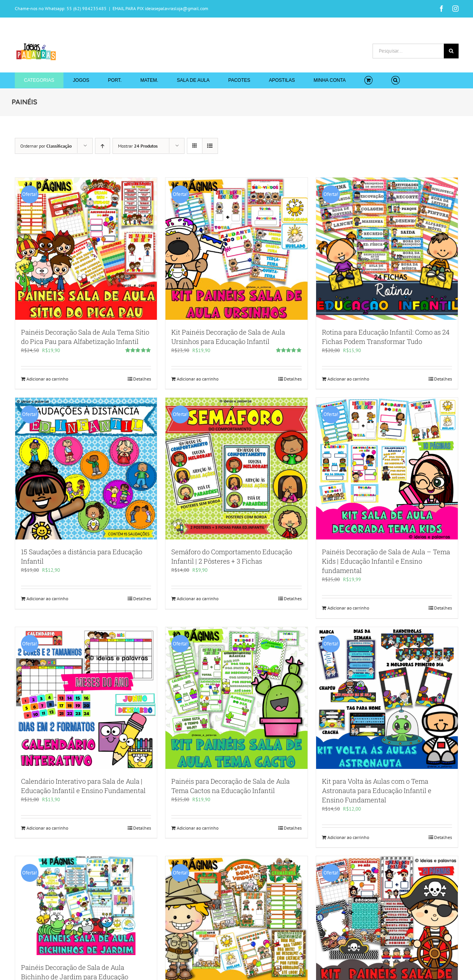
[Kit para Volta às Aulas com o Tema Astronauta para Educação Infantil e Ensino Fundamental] (387, 698)
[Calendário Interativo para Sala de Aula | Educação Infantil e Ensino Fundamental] (86, 698)
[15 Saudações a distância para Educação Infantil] (86, 469)
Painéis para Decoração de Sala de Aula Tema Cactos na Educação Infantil (230, 786)
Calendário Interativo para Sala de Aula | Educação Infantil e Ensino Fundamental (83, 786)
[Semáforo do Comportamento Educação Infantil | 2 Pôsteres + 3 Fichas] (236, 469)
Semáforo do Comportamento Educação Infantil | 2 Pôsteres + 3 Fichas (232, 556)
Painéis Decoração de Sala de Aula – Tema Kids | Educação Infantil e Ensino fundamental (386, 561)
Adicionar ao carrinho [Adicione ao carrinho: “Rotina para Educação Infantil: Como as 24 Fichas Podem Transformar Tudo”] (348, 379)
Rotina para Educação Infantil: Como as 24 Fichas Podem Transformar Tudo (386, 337)
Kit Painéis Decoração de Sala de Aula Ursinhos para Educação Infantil (228, 337)
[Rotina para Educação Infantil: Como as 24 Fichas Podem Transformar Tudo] (387, 249)
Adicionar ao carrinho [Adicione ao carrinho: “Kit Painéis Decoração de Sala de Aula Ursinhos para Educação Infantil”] (198, 379)
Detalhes (142, 379)
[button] (395, 80)
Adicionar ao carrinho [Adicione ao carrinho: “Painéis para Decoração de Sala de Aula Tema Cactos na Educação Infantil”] (198, 828)
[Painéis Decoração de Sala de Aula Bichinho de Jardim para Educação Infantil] (86, 906)
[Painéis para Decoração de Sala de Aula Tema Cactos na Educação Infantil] (236, 698)
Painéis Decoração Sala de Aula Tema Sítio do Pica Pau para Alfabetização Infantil (85, 337)
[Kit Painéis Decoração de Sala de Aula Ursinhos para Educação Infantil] (236, 249)
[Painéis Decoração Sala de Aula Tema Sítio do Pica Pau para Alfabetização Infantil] (86, 249)
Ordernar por (46, 146)
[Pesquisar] (451, 51)
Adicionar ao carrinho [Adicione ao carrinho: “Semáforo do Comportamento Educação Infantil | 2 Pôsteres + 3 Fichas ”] (198, 598)
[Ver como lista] (210, 146)
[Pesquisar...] (408, 51)
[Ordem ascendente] (103, 146)
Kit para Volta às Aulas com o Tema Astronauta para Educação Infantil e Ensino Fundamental (377, 791)
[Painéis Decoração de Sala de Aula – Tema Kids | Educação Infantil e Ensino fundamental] (387, 469)
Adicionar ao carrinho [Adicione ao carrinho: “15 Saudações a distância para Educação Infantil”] (47, 598)
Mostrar (138, 146)
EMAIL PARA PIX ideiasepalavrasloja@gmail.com (160, 8)
